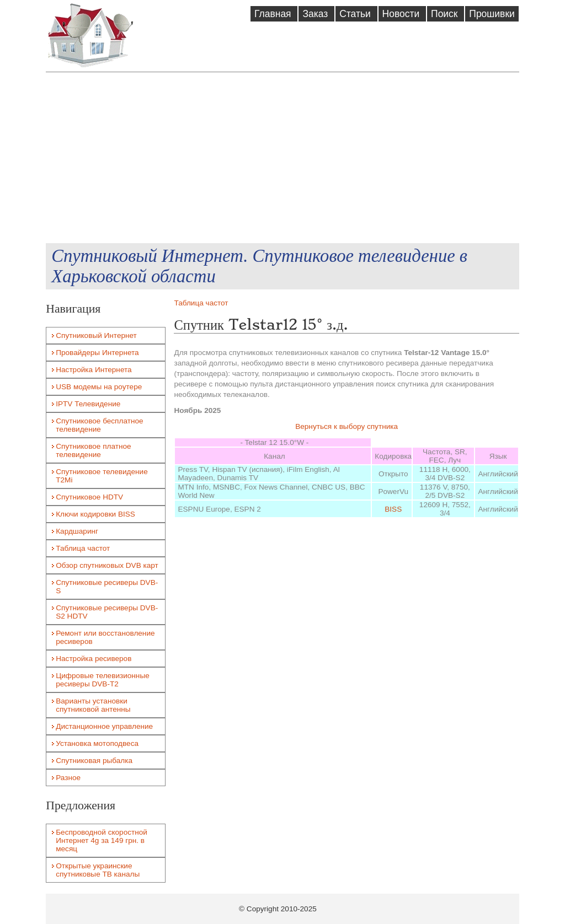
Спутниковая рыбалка (94, 761)
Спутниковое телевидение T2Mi (102, 476)
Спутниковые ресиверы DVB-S (107, 587)
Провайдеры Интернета (97, 353)
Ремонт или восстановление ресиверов (105, 637)
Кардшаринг (77, 531)
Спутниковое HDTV (89, 497)
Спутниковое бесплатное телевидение (99, 425)
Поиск (446, 14)
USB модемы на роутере (99, 387)
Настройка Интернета (94, 370)
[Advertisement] (282, 158)
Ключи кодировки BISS (95, 514)
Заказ (316, 14)
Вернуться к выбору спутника (347, 426)
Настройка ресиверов (94, 659)
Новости (402, 14)
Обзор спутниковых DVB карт (107, 565)
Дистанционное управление (104, 726)
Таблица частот (201, 303)
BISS (393, 509)
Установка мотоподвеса (97, 743)
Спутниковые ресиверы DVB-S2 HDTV (107, 612)
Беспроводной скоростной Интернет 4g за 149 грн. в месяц (102, 840)
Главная (274, 14)
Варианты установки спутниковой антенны (93, 705)
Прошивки (492, 14)
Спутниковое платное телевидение (93, 450)
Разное (68, 778)
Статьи (356, 14)
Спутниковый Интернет (96, 335)
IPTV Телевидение (88, 404)
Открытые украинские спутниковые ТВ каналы (98, 870)
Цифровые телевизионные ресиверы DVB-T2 (103, 680)
